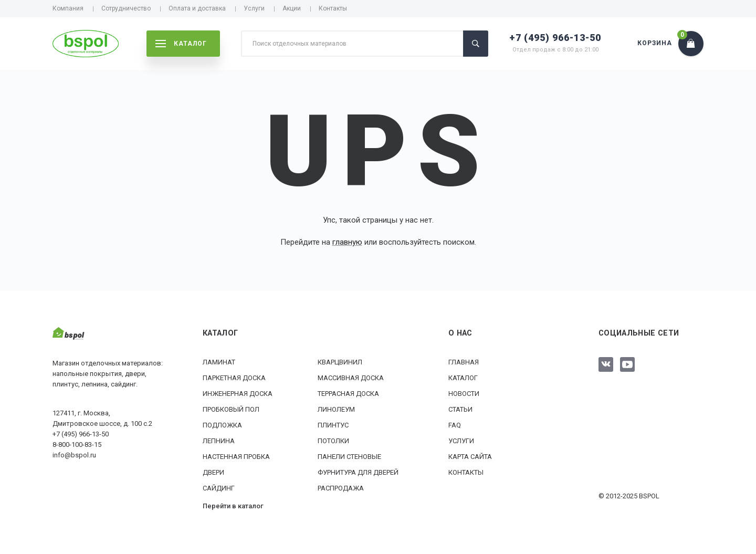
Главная (464, 362)
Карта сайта (470, 457)
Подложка (222, 425)
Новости (464, 394)
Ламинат (219, 362)
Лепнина (219, 441)
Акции (292, 8)
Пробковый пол (231, 409)
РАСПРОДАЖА (341, 488)
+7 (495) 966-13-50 (555, 38)
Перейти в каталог (233, 506)
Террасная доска (348, 394)
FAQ (455, 425)
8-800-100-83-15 (77, 445)
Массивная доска (351, 378)
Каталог (463, 378)
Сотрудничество (126, 8)
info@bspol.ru (74, 455)
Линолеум (336, 409)
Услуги (254, 8)
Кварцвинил (340, 362)
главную (347, 242)
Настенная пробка (236, 457)
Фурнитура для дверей (358, 472)
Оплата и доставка (197, 8)
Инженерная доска (238, 394)
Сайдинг (219, 488)
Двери (213, 472)
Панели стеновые (349, 457)
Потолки (333, 441)
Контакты (333, 8)
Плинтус (333, 425)
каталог (181, 44)
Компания (68, 8)
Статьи (460, 409)
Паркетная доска (234, 378)
